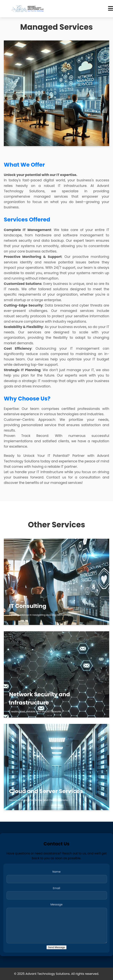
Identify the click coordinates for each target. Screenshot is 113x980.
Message (56, 904)
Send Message (56, 947)
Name (56, 872)
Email (57, 888)
